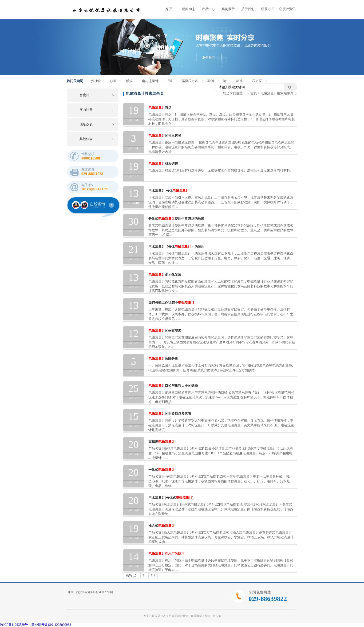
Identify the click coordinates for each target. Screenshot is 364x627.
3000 (211, 81)
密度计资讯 (287, 9)
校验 (113, 81)
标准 (239, 81)
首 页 (169, 9)
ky (225, 81)
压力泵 (257, 81)
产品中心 (208, 9)
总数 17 (131, 576)
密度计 (84, 95)
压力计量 (86, 110)
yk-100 (96, 81)
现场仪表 (86, 124)
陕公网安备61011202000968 (51, 625)
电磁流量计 (150, 81)
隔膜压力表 (190, 81)
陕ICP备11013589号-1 (15, 625)
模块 (129, 81)
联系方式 (268, 9)
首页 (254, 93)
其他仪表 (86, 139)
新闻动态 (189, 9)
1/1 (153, 575)
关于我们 (248, 9)
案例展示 (228, 9)
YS (170, 81)
